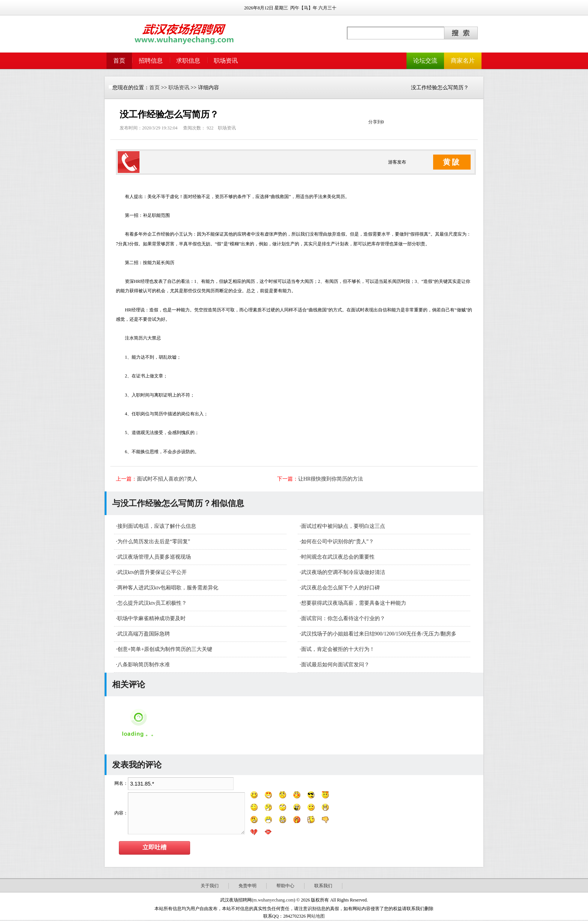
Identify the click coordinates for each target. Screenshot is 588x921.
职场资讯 (226, 61)
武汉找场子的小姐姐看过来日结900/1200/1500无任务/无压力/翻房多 (379, 634)
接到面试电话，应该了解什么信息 (157, 526)
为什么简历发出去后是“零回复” (154, 542)
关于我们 (210, 886)
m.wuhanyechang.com (273, 900)
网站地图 (316, 916)
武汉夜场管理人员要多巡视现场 (154, 557)
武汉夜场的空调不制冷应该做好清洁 (343, 572)
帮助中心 (285, 886)
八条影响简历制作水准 (144, 665)
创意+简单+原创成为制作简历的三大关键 (165, 649)
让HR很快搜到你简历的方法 (331, 479)
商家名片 (463, 61)
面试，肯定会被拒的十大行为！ (338, 649)
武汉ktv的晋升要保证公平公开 (152, 572)
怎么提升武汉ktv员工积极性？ (152, 603)
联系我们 (323, 886)
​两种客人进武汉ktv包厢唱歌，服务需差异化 (168, 588)
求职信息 (188, 61)
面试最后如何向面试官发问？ (335, 665)
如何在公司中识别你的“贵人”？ (337, 542)
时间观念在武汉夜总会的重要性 (338, 557)
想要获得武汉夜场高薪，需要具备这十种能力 (354, 603)
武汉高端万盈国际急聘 (144, 634)
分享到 (375, 122)
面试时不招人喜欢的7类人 (167, 479)
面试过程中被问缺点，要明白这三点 (343, 526)
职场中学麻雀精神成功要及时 (151, 618)
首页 (119, 61)
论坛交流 (425, 61)
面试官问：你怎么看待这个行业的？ (343, 618)
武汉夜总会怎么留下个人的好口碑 (340, 588)
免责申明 (247, 886)
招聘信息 (151, 61)
